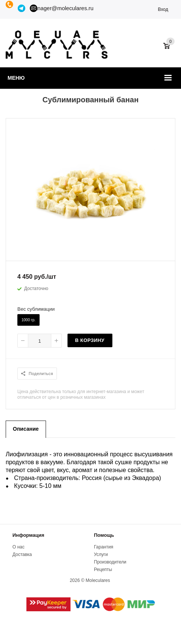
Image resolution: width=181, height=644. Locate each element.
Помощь (104, 535)
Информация (28, 535)
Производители (110, 562)
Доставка (22, 554)
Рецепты (103, 570)
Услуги (101, 554)
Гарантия (104, 547)
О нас (18, 547)
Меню (16, 78)
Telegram (22, 8)
